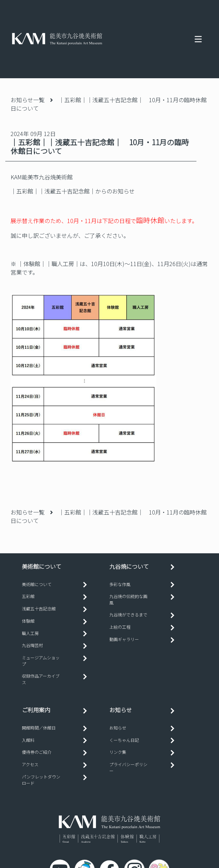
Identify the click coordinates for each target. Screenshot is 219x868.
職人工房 (30, 633)
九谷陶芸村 (32, 645)
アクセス (30, 764)
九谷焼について (129, 566)
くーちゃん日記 (124, 740)
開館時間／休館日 (39, 728)
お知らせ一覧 (28, 100)
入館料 (28, 740)
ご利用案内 (36, 710)
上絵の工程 (120, 627)
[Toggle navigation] (198, 39)
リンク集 (118, 752)
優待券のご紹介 (37, 752)
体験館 (28, 621)
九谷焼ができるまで (128, 614)
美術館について (37, 584)
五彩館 (28, 596)
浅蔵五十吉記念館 (39, 608)
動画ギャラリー (124, 639)
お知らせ (121, 710)
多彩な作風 (120, 584)
